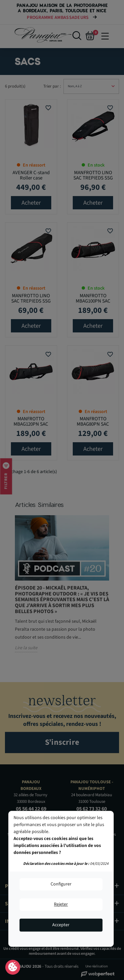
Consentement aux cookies (13, 967)
